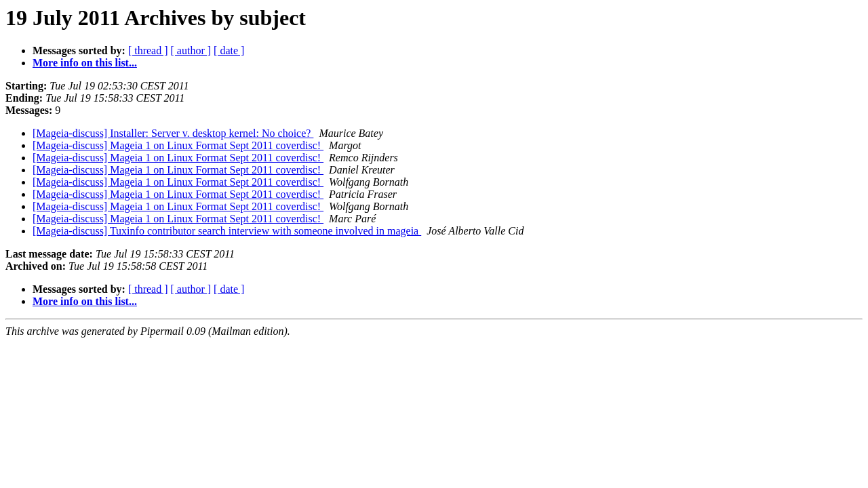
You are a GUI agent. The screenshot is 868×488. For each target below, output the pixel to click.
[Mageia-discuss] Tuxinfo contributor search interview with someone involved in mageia (227, 231)
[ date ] (229, 50)
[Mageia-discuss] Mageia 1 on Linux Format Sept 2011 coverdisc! (178, 145)
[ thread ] (148, 50)
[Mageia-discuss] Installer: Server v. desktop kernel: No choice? (173, 133)
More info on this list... (85, 63)
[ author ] (191, 50)
